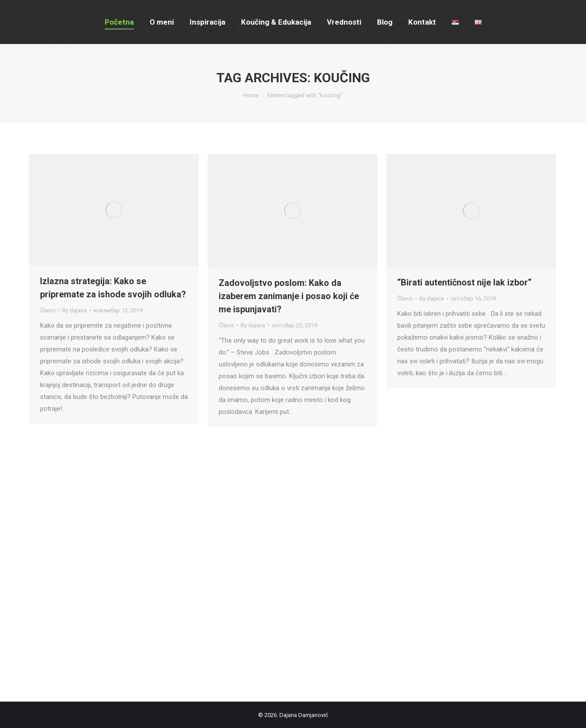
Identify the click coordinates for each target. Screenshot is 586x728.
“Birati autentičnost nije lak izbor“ (464, 282)
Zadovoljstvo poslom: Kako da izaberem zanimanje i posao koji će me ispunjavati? (289, 296)
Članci (48, 310)
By (74, 310)
